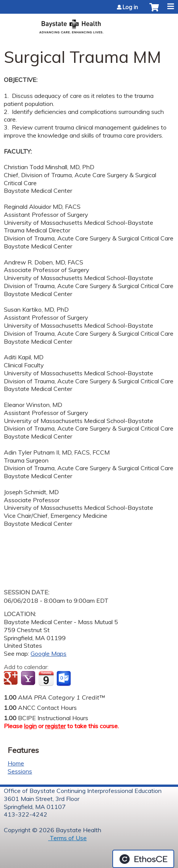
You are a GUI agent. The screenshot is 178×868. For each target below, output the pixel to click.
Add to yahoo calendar (29, 679)
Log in (130, 7)
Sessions (20, 771)
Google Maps (49, 653)
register (55, 726)
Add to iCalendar (46, 678)
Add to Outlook (64, 679)
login (30, 726)
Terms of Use (67, 838)
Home (16, 763)
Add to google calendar (12, 679)
